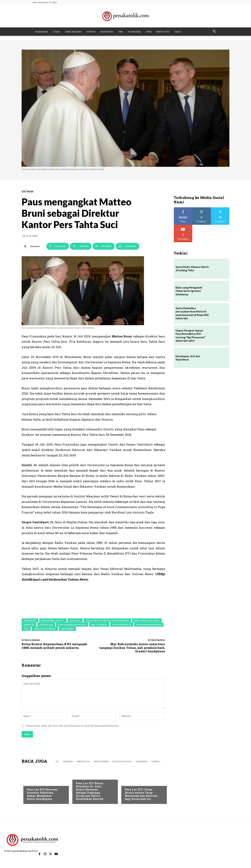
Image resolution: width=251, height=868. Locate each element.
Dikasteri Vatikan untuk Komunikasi (107, 620)
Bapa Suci (75, 620)
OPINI (149, 32)
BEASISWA (68, 762)
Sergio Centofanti (45, 629)
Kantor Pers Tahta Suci (72, 625)
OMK (121, 32)
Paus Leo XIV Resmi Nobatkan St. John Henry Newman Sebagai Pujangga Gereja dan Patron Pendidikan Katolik (90, 792)
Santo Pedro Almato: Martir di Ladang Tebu (192, 269)
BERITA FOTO (163, 32)
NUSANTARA (107, 32)
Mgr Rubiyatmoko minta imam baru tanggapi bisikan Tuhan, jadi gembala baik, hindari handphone (132, 648)
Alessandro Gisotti (53, 620)
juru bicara (46, 625)
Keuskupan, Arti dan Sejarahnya (188, 358)
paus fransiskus (122, 625)
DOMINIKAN (141, 762)
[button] (214, 32)
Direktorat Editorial (147, 620)
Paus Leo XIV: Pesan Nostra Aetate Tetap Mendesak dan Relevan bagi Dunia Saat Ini (141, 795)
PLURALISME (134, 32)
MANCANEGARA (73, 32)
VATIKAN (91, 32)
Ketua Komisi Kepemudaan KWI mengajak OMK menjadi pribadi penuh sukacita (54, 646)
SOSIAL (57, 32)
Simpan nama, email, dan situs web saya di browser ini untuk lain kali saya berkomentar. (72, 726)
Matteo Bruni (99, 625)
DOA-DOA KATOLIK (122, 762)
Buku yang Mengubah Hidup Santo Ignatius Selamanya (189, 291)
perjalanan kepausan (149, 625)
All (57, 762)
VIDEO (178, 32)
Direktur (29, 625)
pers (26, 629)
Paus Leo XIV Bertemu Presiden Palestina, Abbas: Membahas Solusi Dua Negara (42, 795)
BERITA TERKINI (101, 762)
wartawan (67, 629)
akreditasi (30, 620)
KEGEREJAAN (41, 32)
